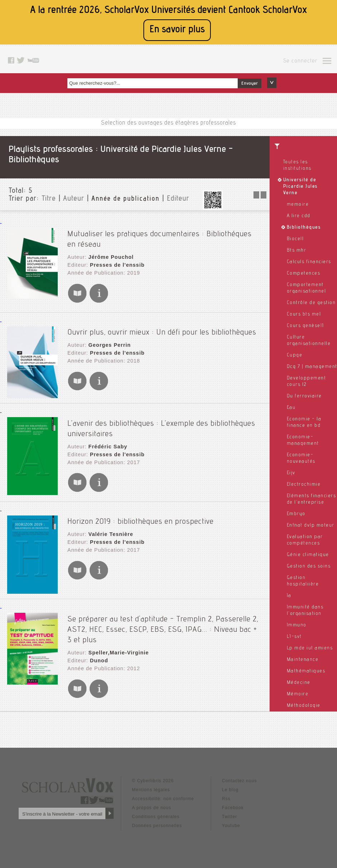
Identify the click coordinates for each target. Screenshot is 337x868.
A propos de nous (151, 799)
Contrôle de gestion (311, 303)
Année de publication (125, 199)
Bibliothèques (304, 228)
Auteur (74, 199)
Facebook (233, 799)
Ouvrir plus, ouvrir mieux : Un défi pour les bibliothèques (162, 327)
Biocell (295, 239)
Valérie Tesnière (110, 528)
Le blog (230, 781)
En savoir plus (177, 30)
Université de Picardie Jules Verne (301, 187)
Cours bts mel (304, 314)
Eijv (291, 473)
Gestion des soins (309, 566)
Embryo (296, 514)
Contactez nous (239, 772)
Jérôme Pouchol (110, 254)
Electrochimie (304, 485)
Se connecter (300, 61)
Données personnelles (157, 817)
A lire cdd (299, 216)
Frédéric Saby (107, 440)
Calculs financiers (309, 262)
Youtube (231, 817)
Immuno (297, 625)
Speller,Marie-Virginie (117, 644)
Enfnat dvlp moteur (311, 526)
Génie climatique (308, 555)
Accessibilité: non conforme (163, 790)
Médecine (299, 683)
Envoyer (250, 84)
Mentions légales (151, 781)
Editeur (178, 199)
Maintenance (303, 660)
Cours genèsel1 (305, 326)
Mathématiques (306, 671)
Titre (49, 199)
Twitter (229, 808)
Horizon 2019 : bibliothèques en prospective (141, 515)
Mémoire (298, 694)
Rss (226, 790)
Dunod (98, 651)
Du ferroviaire (304, 396)
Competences (304, 274)
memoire (298, 205)
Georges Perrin (108, 340)
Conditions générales (156, 808)
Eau (291, 408)
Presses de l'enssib (116, 261)
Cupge (295, 355)
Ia (289, 596)
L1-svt (294, 637)
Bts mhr (297, 251)
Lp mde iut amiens (310, 648)
